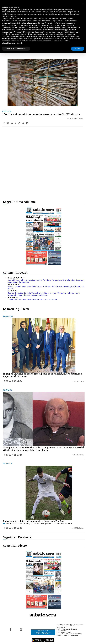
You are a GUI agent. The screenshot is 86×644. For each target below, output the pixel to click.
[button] (83, 4)
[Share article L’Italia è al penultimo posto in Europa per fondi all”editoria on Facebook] (4, 123)
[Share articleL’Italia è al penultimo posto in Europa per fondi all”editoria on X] (8, 123)
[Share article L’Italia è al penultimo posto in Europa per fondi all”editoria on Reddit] (24, 123)
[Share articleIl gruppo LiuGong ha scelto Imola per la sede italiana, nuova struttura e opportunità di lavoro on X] (7, 381)
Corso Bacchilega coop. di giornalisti (70, 624)
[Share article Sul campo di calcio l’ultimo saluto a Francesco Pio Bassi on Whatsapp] (15, 528)
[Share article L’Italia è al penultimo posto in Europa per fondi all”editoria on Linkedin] (12, 123)
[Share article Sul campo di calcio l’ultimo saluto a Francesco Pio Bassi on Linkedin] (10, 528)
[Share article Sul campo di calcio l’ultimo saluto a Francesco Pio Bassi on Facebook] (5, 528)
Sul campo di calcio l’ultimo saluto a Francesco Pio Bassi (34, 521)
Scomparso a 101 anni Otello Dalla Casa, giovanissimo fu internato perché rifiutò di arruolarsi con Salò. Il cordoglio (44, 449)
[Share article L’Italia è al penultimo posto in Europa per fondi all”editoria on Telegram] (27, 123)
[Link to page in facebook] (10, 629)
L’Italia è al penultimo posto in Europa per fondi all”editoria (41, 115)
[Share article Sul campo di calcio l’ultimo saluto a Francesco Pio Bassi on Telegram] (21, 528)
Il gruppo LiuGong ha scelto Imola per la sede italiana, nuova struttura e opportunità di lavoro (43, 375)
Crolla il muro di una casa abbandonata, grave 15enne (32, 299)
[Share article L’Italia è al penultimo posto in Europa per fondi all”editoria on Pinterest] (16, 123)
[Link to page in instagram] (21, 629)
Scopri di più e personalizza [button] (16, 48)
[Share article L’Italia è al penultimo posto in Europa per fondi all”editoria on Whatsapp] (20, 123)
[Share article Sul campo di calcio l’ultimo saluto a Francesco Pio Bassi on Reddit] (18, 528)
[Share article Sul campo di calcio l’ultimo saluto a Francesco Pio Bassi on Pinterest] (13, 528)
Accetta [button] (78, 48)
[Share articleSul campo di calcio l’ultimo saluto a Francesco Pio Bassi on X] (7, 528)
